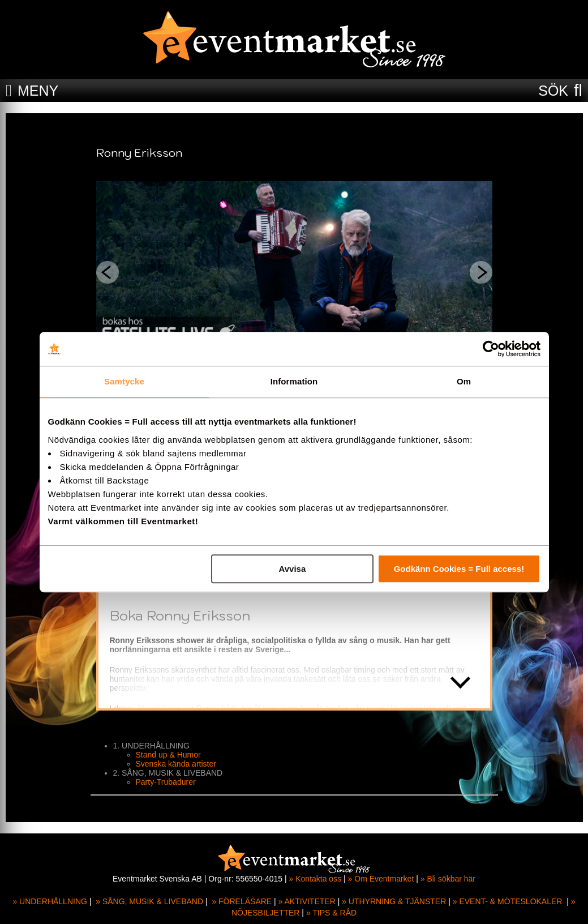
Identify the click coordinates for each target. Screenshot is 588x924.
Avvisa (292, 569)
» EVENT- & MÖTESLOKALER (508, 901)
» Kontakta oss (316, 879)
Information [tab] (294, 381)
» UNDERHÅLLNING (50, 901)
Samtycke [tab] (124, 381)
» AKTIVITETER (307, 901)
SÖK (553, 91)
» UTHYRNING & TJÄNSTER (394, 901)
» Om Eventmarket (381, 879)
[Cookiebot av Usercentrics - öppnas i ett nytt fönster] (491, 349)
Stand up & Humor (168, 755)
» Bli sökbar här (448, 879)
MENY (38, 91)
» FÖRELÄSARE (242, 901)
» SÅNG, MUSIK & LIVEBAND (149, 901)
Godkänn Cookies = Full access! (459, 569)
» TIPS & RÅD (331, 913)
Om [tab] (464, 381)
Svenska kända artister (176, 764)
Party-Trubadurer (166, 782)
